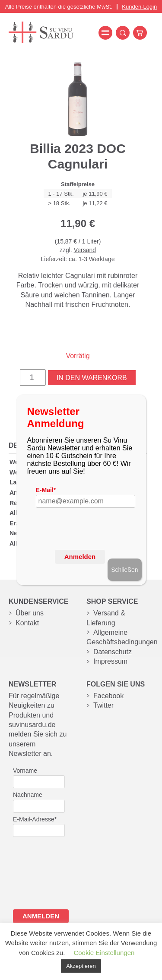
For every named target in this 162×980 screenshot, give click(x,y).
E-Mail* (46, 490)
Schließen (124, 570)
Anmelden (80, 557)
